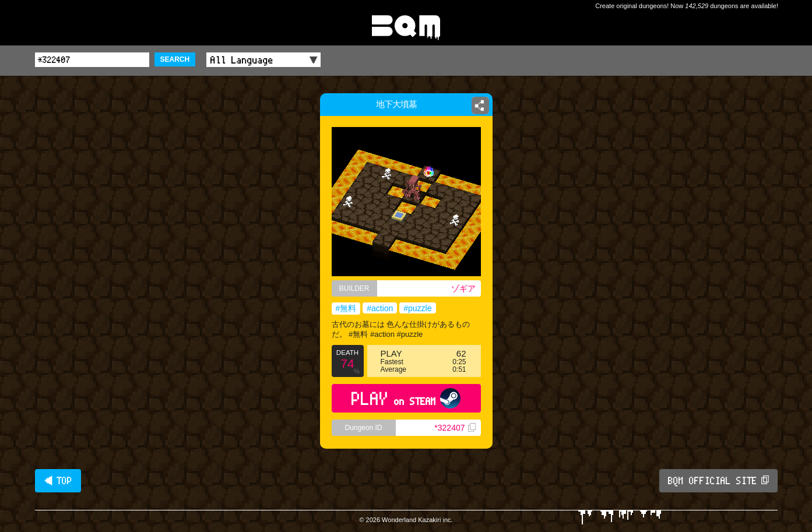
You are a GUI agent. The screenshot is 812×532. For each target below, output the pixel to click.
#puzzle (417, 308)
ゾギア (463, 288)
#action (380, 308)
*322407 (455, 428)
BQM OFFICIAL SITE (718, 481)
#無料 (346, 308)
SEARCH (175, 59)
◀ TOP (58, 481)
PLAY (406, 398)
